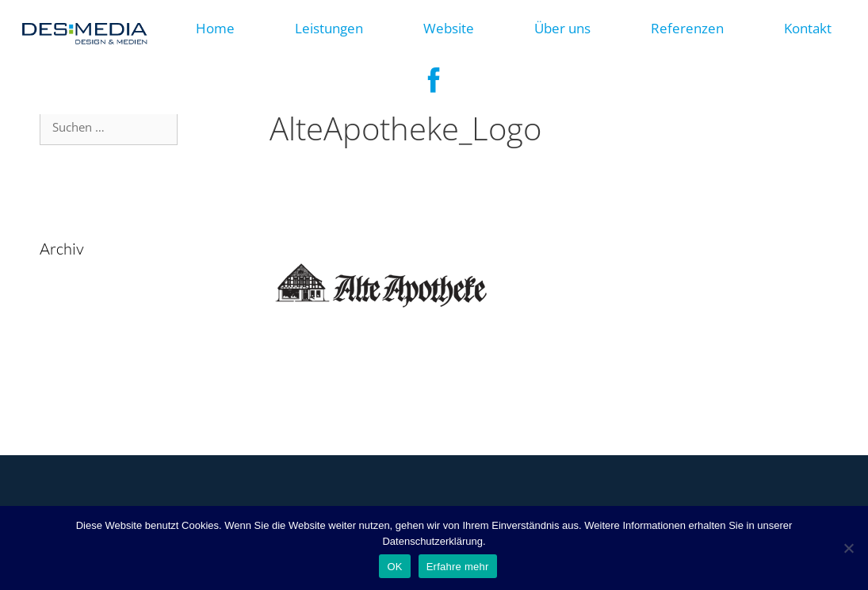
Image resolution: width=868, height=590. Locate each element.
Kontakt (808, 28)
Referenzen (687, 28)
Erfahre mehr (458, 567)
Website (449, 28)
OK (394, 567)
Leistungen (329, 28)
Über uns (562, 28)
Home (215, 28)
